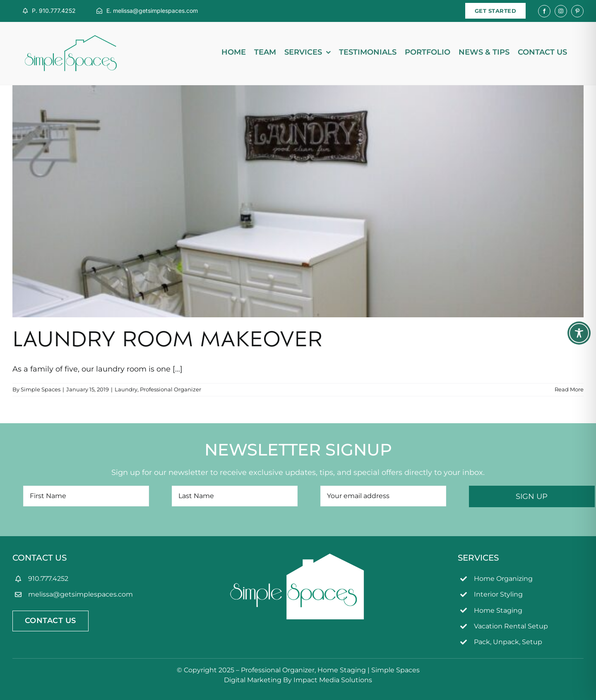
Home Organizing (503, 579)
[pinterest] (577, 11)
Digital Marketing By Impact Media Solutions (298, 680)
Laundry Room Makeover (167, 341)
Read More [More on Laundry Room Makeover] (569, 389)
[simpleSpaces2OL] (71, 39)
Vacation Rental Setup (511, 626)
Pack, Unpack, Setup (508, 642)
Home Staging (498, 610)
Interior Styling (498, 594)
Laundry (126, 389)
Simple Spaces (41, 389)
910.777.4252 (48, 579)
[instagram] (561, 11)
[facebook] (544, 11)
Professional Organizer (171, 389)
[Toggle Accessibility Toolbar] (579, 333)
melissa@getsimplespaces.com (81, 594)
